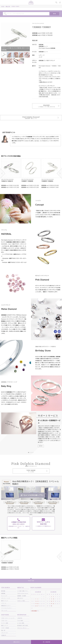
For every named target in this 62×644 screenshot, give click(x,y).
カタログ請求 (20, 621)
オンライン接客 (5, 623)
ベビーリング (4, 610)
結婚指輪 (3, 593)
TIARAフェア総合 (21, 601)
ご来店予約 (20, 618)
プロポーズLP (4, 621)
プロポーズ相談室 (5, 628)
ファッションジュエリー (7, 608)
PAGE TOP (31, 581)
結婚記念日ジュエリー (6, 606)
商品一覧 (8, 6)
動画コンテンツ (5, 626)
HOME (3, 6)
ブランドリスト (5, 633)
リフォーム (4, 603)
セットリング (4, 596)
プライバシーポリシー (22, 628)
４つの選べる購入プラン (23, 591)
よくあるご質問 (21, 623)
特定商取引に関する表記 (23, 626)
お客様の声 (4, 635)
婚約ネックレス (5, 601)
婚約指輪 (3, 591)
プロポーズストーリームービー (8, 618)
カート (60, 2)
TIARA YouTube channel (23, 593)
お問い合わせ (20, 598)
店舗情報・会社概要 (22, 596)
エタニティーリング (6, 598)
